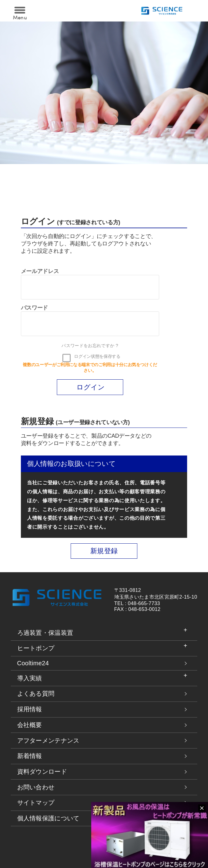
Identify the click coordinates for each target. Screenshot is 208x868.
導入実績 (30, 678)
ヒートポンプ (36, 648)
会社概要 (30, 725)
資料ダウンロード (42, 772)
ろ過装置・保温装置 (45, 633)
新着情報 (30, 756)
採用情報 (30, 709)
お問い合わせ (36, 787)
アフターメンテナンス (48, 741)
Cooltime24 (33, 663)
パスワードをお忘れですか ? (90, 346)
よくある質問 (36, 694)
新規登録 (104, 551)
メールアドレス (40, 271)
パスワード (34, 308)
